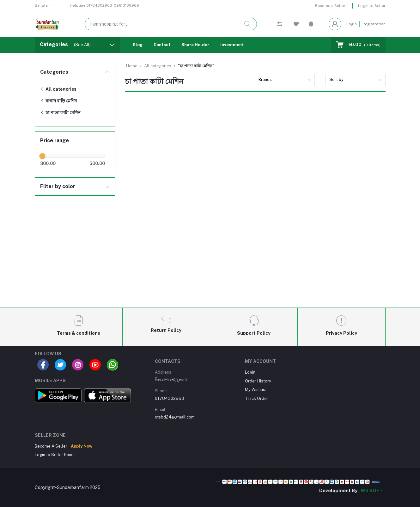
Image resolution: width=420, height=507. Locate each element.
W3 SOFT (372, 490)
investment (232, 45)
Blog (138, 45)
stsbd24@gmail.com (175, 417)
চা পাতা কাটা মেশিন (60, 113)
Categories (54, 72)
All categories (58, 89)
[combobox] (285, 80)
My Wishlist (256, 390)
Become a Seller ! (331, 6)
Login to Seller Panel (55, 455)
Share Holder (195, 45)
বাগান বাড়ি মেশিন (58, 101)
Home (132, 66)
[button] (311, 24)
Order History (258, 381)
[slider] (43, 156)
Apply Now (82, 446)
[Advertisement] (210, 256)
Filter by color (58, 186)
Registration (374, 24)
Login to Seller (372, 6)
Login (352, 24)
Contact (162, 45)
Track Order (257, 398)
